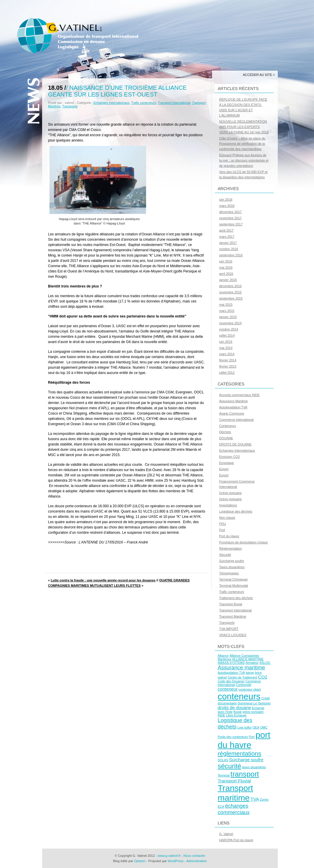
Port (222, 530)
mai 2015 (226, 305)
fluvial (238, 712)
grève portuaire (253, 712)
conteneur (228, 689)
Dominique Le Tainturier (254, 703)
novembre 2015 (230, 292)
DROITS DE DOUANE (235, 444)
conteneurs (239, 696)
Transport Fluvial (234, 781)
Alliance (223, 656)
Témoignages (229, 573)
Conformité (244, 685)
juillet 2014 (227, 335)
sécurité (229, 766)
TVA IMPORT (229, 629)
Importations (228, 505)
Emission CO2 (229, 457)
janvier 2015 (228, 317)
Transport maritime (235, 793)
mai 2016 (226, 267)
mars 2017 (227, 237)
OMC (264, 727)
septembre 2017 (231, 224)
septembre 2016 (231, 255)
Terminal (224, 775)
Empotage (227, 463)
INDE (221, 715)
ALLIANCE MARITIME (248, 659)
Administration (196, 861)
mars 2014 (227, 354)
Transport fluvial (231, 604)
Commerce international (236, 420)
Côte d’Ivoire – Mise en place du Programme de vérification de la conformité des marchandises (242, 144)
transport (245, 774)
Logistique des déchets (236, 511)
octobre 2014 (229, 329)
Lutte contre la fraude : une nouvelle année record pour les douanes (103, 580)
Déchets (225, 432)
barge (250, 673)
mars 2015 (227, 311)
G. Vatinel (226, 834)
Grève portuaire (230, 493)
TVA (255, 799)
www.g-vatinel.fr (169, 856)
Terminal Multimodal (234, 586)
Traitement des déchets (236, 598)
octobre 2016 (229, 249)
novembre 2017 (230, 218)
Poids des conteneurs (233, 737)
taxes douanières (254, 767)
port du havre (244, 740)
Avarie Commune (232, 413)
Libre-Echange (236, 715)
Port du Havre (229, 536)
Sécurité (225, 555)
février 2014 (228, 360)
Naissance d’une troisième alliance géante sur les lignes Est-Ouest (117, 91)
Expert (224, 469)
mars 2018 (227, 206)
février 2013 (228, 366)
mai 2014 (226, 348)
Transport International (174, 103)
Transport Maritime (233, 616)
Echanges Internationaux (112, 103)
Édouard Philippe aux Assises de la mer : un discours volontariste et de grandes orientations (244, 160)
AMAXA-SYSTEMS (231, 663)
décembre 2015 (230, 286)
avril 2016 (226, 274)
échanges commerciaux (234, 809)
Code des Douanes (231, 681)
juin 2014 (226, 342)
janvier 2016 (228, 280)
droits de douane (234, 707)
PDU (223, 524)
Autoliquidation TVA (233, 407)
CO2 (263, 677)
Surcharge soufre (232, 561)
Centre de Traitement (242, 677)
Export (224, 475)
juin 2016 (226, 261)
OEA (256, 727)
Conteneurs (228, 426)
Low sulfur (245, 727)
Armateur (252, 663)
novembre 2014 (230, 323)
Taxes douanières (232, 567)
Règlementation (230, 548)
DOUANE (226, 438)
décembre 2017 (230, 212)
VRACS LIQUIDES (233, 635)
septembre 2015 (231, 298)
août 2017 (226, 230)
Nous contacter (194, 856)
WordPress (176, 861)
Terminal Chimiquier (233, 579)
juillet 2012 (227, 373)
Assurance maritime (241, 667)
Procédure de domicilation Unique (243, 542)
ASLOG (265, 663)
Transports (70, 106)
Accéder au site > (259, 75)
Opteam (140, 861)
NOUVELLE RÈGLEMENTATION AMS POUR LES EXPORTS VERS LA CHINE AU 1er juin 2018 (244, 127)
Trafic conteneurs (144, 103)
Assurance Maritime (233, 401)
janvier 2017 (228, 243)
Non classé (227, 518)
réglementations (239, 753)
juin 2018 (226, 199)
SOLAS (223, 760)
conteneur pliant (250, 689)
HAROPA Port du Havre (236, 840)
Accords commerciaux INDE (239, 395)
